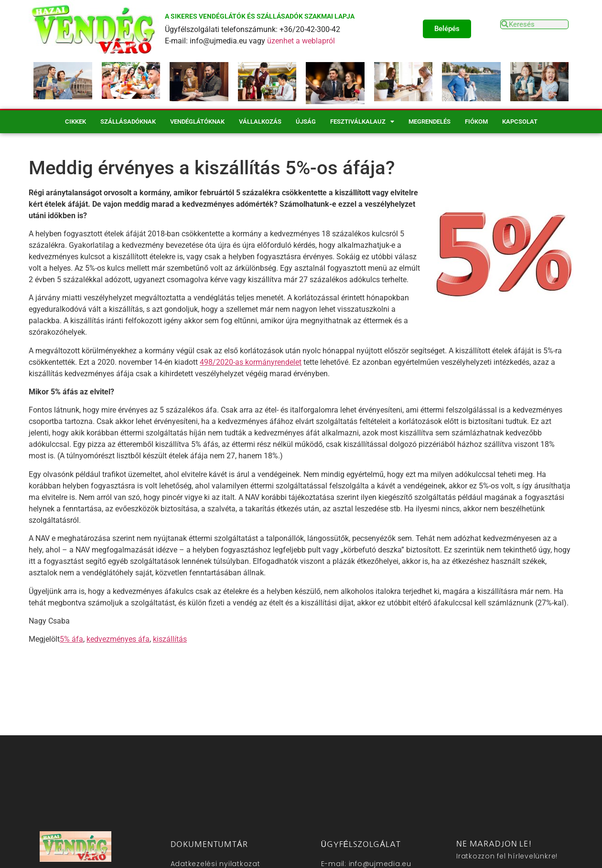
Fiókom (476, 122)
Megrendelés (430, 122)
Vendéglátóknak (197, 122)
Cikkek (75, 122)
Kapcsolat (520, 122)
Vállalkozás (260, 122)
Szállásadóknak (128, 122)
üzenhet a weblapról (301, 41)
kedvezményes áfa (118, 639)
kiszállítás (170, 639)
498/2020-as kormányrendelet (251, 362)
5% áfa (71, 639)
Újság (306, 122)
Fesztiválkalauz (362, 122)
